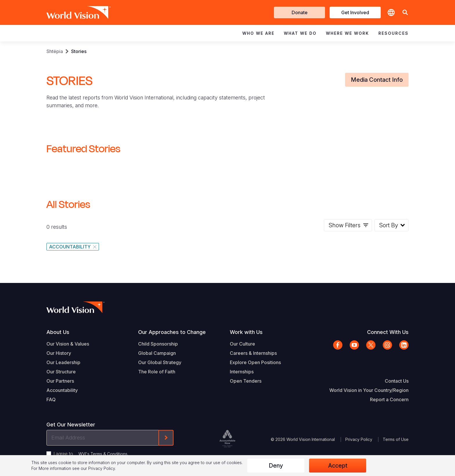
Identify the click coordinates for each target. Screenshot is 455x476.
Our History (59, 353)
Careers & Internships (253, 353)
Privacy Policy (359, 439)
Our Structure (61, 372)
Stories (79, 51)
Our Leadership (63, 362)
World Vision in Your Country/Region (369, 390)
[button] (405, 13)
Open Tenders (246, 381)
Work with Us (246, 332)
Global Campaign (157, 353)
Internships (242, 372)
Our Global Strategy (160, 362)
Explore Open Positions (255, 362)
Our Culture (242, 344)
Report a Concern (389, 399)
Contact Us (397, 381)
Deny (276, 466)
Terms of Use (396, 439)
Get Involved (355, 12)
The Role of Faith (157, 372)
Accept (338, 466)
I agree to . (91, 454)
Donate (300, 12)
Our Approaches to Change (172, 332)
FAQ (51, 399)
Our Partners (60, 381)
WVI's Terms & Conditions (103, 454)
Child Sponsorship (158, 344)
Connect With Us (388, 332)
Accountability (62, 390)
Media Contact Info (377, 80)
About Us (58, 332)
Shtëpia (55, 51)
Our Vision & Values (68, 344)
